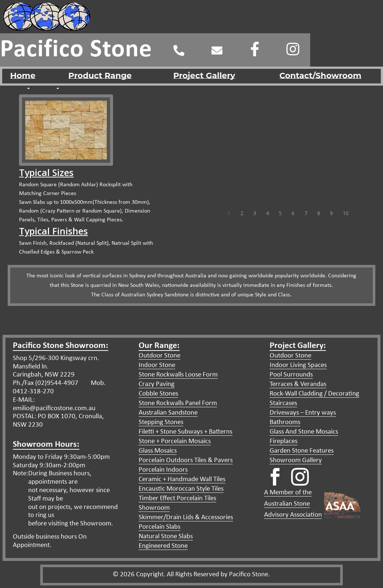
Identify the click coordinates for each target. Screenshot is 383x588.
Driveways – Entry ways (303, 413)
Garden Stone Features (302, 451)
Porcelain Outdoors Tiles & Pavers (186, 460)
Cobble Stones (158, 394)
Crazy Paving (157, 384)
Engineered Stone (163, 546)
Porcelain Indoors (163, 470)
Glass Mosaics (158, 451)
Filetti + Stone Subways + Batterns (185, 432)
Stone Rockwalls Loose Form (178, 375)
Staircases (283, 403)
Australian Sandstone (168, 413)
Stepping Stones (161, 422)
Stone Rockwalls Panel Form (178, 403)
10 (344, 210)
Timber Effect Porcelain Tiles (177, 499)
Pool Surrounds (291, 375)
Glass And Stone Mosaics (304, 432)
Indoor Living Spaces (298, 365)
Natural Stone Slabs (166, 537)
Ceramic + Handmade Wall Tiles (182, 480)
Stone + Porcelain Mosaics (175, 441)
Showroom (154, 508)
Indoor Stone (157, 365)
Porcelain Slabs (159, 527)
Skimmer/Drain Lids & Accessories (186, 518)
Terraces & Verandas (298, 384)
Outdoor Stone (159, 356)
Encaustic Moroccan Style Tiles (181, 489)
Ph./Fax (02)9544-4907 (46, 383)
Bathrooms (285, 422)
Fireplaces (284, 441)
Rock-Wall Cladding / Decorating (314, 394)
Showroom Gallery (296, 460)
